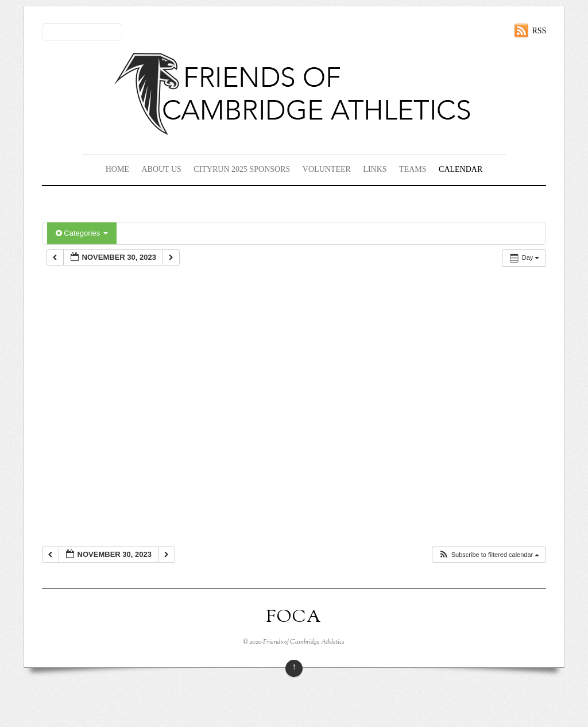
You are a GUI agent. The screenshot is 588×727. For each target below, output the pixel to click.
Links (375, 169)
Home (117, 169)
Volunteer (327, 169)
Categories (82, 233)
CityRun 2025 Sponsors (242, 169)
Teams (413, 169)
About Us (161, 169)
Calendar (461, 169)
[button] (489, 555)
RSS (539, 31)
